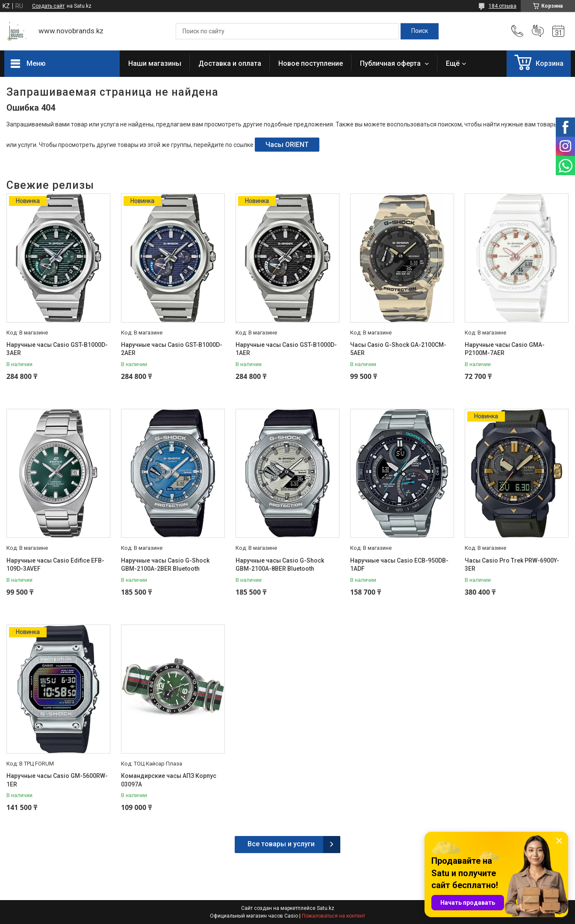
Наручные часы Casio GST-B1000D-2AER (172, 349)
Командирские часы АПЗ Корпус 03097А (169, 780)
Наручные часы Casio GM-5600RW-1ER (57, 780)
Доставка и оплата (230, 63)
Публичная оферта (391, 63)
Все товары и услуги (281, 844)
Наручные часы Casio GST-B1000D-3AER (57, 349)
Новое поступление (311, 63)
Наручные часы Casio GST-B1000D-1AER (286, 349)
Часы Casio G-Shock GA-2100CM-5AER (398, 349)
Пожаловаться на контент (333, 916)
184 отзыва (503, 6)
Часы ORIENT (287, 145)
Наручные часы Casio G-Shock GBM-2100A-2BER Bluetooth (165, 565)
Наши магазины (155, 63)
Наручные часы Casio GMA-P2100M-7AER (505, 349)
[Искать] (420, 31)
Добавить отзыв (538, 31)
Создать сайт (48, 6)
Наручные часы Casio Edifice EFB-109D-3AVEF (55, 565)
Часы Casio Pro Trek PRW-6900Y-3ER (512, 565)
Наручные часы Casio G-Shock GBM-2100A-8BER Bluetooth (280, 565)
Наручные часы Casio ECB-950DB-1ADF (399, 565)
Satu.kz (326, 908)
